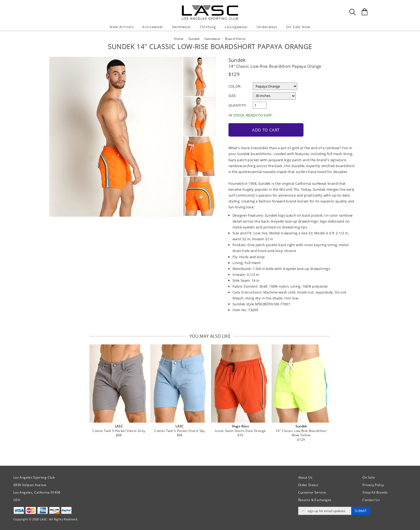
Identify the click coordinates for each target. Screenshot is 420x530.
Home (179, 39)
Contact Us (371, 500)
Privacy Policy (373, 485)
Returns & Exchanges (315, 500)
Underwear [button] (267, 27)
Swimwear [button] (181, 27)
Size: (232, 96)
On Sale (369, 477)
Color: (235, 86)
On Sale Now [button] (298, 27)
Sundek (237, 60)
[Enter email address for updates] (325, 511)
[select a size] (274, 96)
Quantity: (238, 105)
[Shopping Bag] (365, 12)
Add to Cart (266, 130)
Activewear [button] (153, 27)
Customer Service (312, 492)
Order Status (308, 485)
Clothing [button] (208, 27)
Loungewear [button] (236, 27)
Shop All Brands (375, 492)
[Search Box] (352, 12)
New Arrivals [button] (122, 27)
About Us (305, 477)
